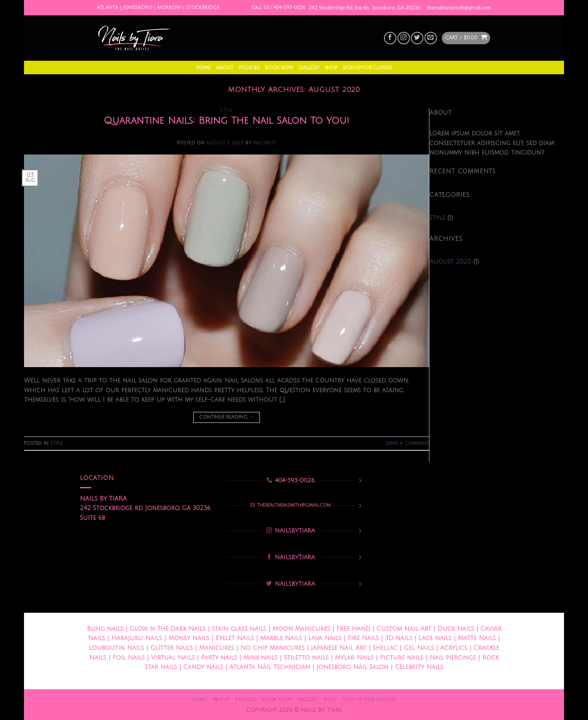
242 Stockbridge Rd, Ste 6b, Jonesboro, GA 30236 (364, 7)
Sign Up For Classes (367, 67)
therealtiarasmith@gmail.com (459, 7)
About (225, 67)
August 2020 (450, 262)
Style (226, 110)
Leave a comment (407, 443)
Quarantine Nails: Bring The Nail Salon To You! (226, 121)
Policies (249, 67)
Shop (331, 67)
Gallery (309, 67)
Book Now (279, 67)
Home (203, 67)
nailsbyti (265, 143)
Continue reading (226, 417)
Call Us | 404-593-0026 (279, 8)
